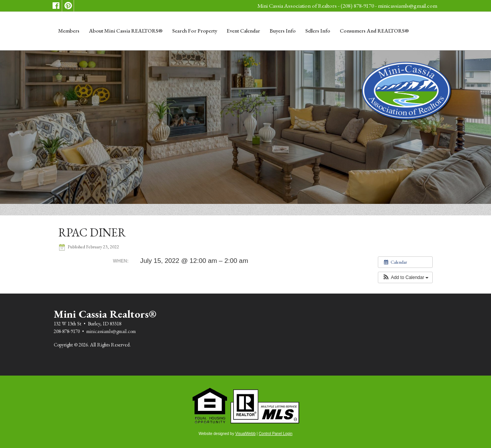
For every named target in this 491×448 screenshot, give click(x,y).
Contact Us (71, 68)
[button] (405, 277)
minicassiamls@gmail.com (408, 6)
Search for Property (195, 31)
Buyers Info (283, 31)
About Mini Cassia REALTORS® (126, 31)
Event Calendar (243, 31)
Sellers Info (318, 31)
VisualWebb (245, 434)
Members (69, 31)
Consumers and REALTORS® (374, 31)
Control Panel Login (275, 434)
